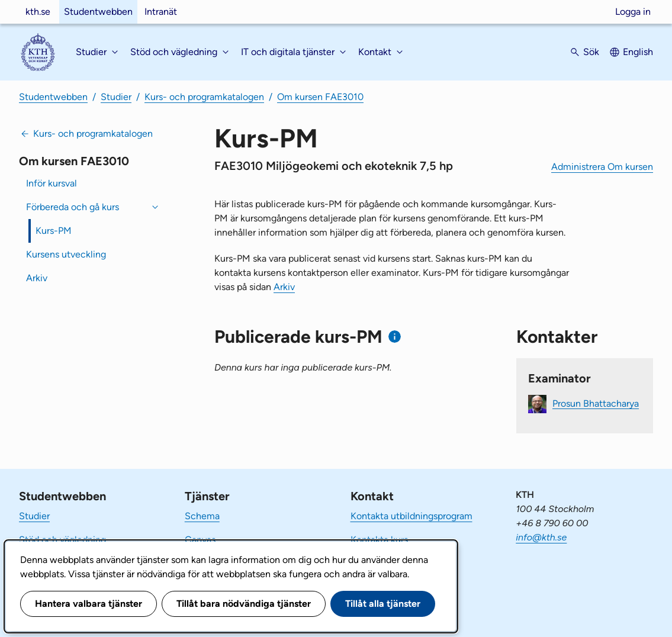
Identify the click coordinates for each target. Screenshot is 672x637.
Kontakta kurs (379, 540)
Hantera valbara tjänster (89, 604)
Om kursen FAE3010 (320, 97)
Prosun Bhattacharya (596, 403)
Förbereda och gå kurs (73, 207)
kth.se (38, 12)
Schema (202, 516)
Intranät (161, 12)
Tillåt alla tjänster (383, 604)
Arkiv (37, 278)
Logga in (633, 12)
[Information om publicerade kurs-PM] (395, 337)
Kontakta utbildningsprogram (411, 516)
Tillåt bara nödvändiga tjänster (244, 604)
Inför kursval (52, 183)
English (638, 52)
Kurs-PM (54, 231)
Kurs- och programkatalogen (204, 97)
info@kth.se (541, 537)
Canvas (200, 540)
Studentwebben (98, 12)
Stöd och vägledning (62, 540)
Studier (116, 97)
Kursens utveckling (66, 254)
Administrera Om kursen (602, 167)
